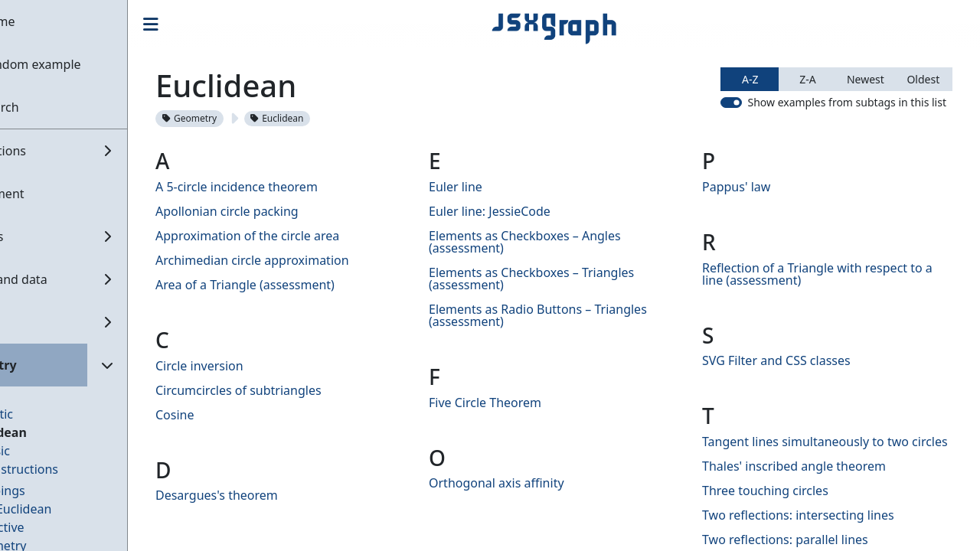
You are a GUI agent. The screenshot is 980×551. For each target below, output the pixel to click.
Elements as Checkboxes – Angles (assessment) (562, 242)
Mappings (53, 491)
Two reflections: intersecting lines (817, 527)
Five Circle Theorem (523, 403)
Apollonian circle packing (284, 211)
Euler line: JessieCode (527, 211)
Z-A (807, 79)
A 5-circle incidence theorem (293, 187)
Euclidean (54, 432)
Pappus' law (755, 187)
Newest (866, 79)
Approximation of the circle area (304, 236)
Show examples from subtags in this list (847, 102)
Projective (53, 527)
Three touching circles (784, 503)
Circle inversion (256, 366)
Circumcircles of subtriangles (295, 390)
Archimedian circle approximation (309, 260)
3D (33, 396)
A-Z (750, 79)
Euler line (493, 187)
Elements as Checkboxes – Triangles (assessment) (569, 279)
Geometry (246, 118)
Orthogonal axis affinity (534, 483)
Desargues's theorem (273, 495)
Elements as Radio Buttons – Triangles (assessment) (575, 315)
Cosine (232, 415)
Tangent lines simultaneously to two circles (825, 448)
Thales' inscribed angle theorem (813, 478)
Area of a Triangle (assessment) (302, 285)
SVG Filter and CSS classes (795, 360)
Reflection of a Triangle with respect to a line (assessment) (836, 274)
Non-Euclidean (66, 509)
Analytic (47, 414)
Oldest (923, 79)
